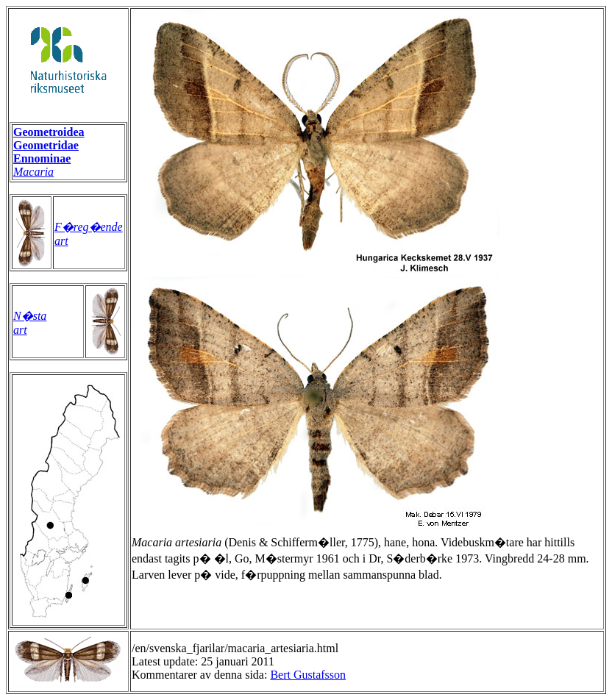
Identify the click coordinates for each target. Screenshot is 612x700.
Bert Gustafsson (308, 675)
